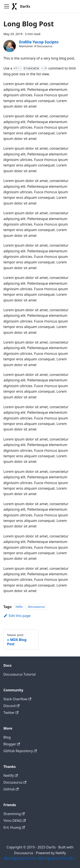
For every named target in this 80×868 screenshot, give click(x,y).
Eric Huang (14, 827)
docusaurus (36, 607)
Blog (7, 737)
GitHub (11, 789)
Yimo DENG (15, 821)
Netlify (11, 776)
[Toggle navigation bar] (7, 6)
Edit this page (17, 616)
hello (19, 607)
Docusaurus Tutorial (20, 674)
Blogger (12, 744)
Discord (11, 706)
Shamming (14, 814)
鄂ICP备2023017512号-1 (57, 858)
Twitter (11, 713)
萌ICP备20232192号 (19, 858)
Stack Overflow (17, 699)
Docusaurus (15, 782)
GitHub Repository (20, 751)
